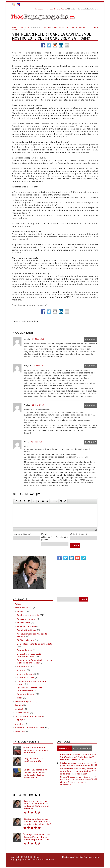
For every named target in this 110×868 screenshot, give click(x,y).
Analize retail (24, 623)
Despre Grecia (22, 713)
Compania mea (24, 650)
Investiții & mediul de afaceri (30, 728)
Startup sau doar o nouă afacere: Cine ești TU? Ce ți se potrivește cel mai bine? (38, 822)
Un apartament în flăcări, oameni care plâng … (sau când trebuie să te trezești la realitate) (77, 771)
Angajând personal (26, 626)
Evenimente (23, 666)
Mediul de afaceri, (60, 28)
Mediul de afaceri (26, 678)
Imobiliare (20, 724)
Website (79, 534)
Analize (64, 9)
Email (55, 537)
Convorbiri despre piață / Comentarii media (30, 655)
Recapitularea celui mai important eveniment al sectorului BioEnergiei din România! (37, 805)
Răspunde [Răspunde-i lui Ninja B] (91, 366)
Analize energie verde (28, 615)
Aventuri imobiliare (27, 630)
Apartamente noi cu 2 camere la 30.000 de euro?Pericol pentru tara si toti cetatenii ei (77, 757)
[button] (16, 501)
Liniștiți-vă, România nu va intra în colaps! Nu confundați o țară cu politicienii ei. (36, 774)
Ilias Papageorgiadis (25, 858)
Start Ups (20, 731)
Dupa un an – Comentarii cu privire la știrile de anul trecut (35, 661)
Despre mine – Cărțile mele (29, 716)
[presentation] (65, 748)
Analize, (48, 28)
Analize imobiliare (26, 619)
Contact (19, 709)
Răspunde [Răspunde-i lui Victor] (91, 405)
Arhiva (18, 604)
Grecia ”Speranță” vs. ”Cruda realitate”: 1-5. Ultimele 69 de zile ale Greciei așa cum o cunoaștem (76, 781)
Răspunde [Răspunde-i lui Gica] (91, 442)
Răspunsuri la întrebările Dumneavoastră (30, 689)
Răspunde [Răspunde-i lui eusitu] (91, 339)
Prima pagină (40, 9)
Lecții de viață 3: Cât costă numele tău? (34, 760)
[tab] (65, 748)
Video (20, 698)
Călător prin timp (26, 640)
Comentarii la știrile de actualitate (35, 644)
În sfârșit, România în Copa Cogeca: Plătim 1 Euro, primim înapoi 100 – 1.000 (37, 837)
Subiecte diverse (26, 694)
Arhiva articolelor (53, 9)
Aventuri (19, 705)
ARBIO (20, 720)
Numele (23, 534)
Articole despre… (24, 701)
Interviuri (22, 670)
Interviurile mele (25, 674)
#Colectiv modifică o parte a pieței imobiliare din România (36, 750)
